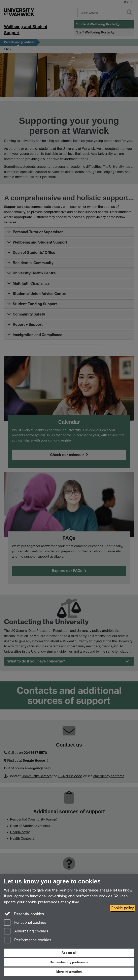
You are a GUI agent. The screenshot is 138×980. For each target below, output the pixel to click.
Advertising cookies (26, 932)
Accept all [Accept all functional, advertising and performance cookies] (69, 953)
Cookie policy (122, 908)
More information (69, 972)
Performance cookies (28, 940)
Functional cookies (25, 923)
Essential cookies (24, 914)
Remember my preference (69, 962)
